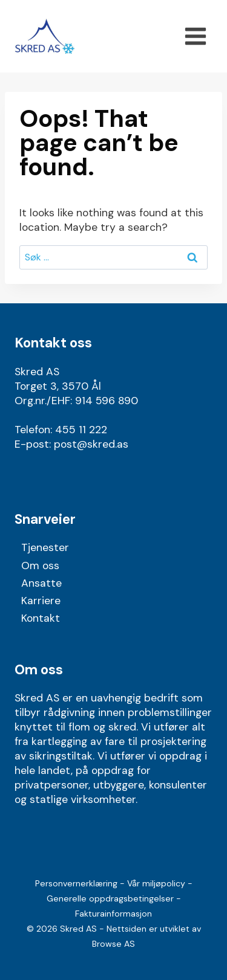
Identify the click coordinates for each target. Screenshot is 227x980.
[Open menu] (195, 36)
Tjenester (45, 547)
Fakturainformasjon (113, 914)
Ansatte (41, 583)
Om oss (40, 566)
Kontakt (41, 618)
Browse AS (113, 944)
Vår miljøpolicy (156, 883)
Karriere (41, 601)
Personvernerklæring (76, 883)
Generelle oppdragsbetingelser (110, 898)
